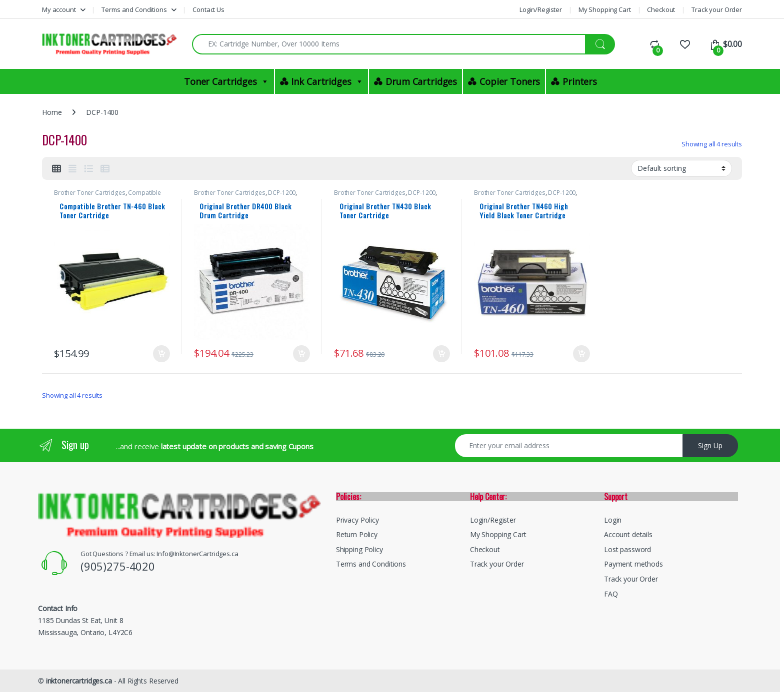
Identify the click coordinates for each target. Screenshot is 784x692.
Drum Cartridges (421, 81)
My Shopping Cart (605, 9)
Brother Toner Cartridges (90, 193)
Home (52, 112)
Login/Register (541, 9)
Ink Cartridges (327, 81)
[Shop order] (681, 168)
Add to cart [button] (161, 354)
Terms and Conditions (134, 9)
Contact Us (208, 9)
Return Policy (357, 534)
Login (613, 520)
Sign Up (710, 445)
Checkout (661, 9)
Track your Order (717, 9)
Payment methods (633, 564)
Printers (580, 81)
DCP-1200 (282, 193)
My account (59, 9)
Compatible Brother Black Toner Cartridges (107, 196)
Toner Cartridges (226, 81)
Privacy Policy (357, 520)
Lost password (627, 549)
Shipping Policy (359, 549)
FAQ (611, 594)
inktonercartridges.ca (79, 681)
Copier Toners (510, 81)
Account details (628, 534)
